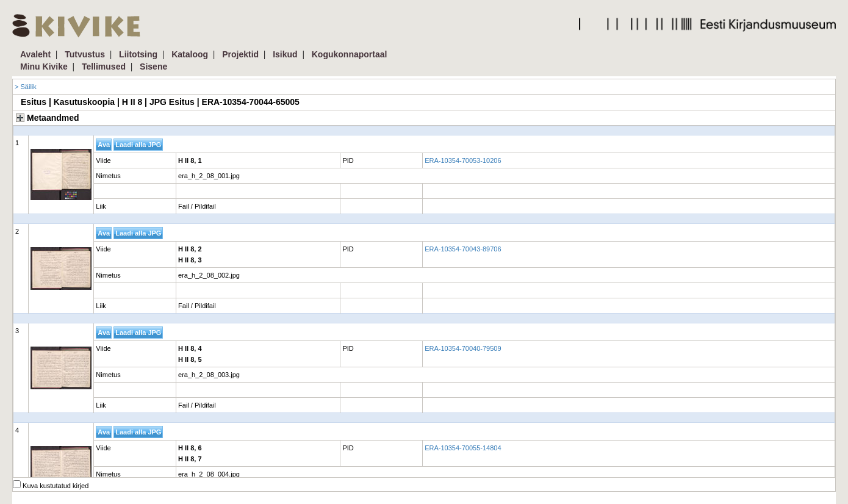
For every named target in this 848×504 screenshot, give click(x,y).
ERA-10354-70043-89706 (463, 249)
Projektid (240, 54)
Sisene (153, 67)
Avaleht (35, 54)
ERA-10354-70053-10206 (463, 160)
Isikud (285, 54)
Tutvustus (85, 54)
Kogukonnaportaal (350, 54)
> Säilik (26, 87)
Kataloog (190, 54)
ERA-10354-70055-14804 (463, 448)
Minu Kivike (44, 67)
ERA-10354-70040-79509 (463, 348)
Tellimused (104, 67)
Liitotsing (138, 54)
